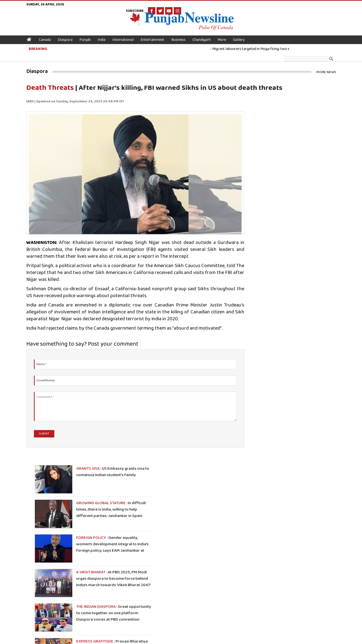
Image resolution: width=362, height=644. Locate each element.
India (104, 34)
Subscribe (290, 6)
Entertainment (155, 34)
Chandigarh (204, 34)
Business (181, 34)
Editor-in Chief (201, 592)
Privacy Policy (231, 637)
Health (114, 599)
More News (326, 59)
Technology (161, 592)
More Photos (324, 448)
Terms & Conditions (204, 637)
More (225, 34)
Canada (48, 34)
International (126, 34)
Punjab (88, 34)
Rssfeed (196, 606)
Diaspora (68, 34)
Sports (114, 592)
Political (158, 606)
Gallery (242, 34)
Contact (196, 599)
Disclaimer (251, 637)
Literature (160, 599)
